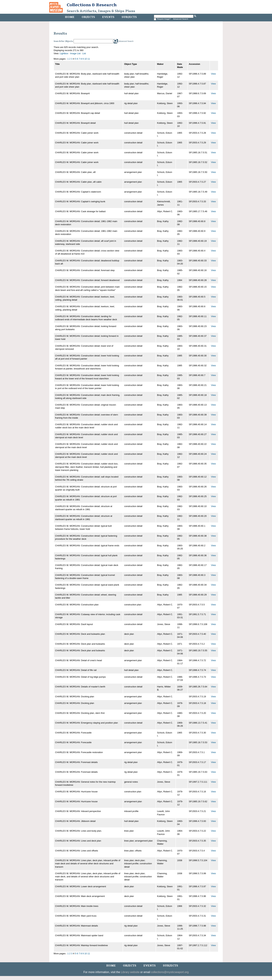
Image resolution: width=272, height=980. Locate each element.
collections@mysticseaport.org (170, 972)
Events (108, 17)
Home (70, 17)
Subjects (129, 17)
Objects (88, 17)
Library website (130, 972)
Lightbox (64, 53)
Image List (75, 53)
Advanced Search (181, 19)
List (84, 53)
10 (86, 59)
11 (89, 59)
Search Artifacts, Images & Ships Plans (101, 11)
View (213, 74)
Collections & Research (92, 5)
